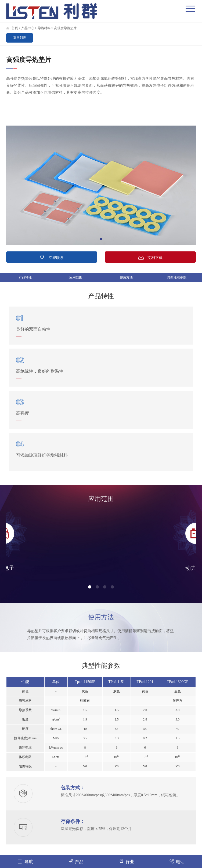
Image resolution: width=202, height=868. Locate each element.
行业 (126, 861)
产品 (76, 861)
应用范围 (76, 277)
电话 (177, 861)
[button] (101, 239)
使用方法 (126, 277)
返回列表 (20, 38)
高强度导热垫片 (65, 28)
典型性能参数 (177, 277)
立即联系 (52, 257)
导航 (25, 861)
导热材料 (44, 28)
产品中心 (28, 28)
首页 (15, 28)
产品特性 (25, 277)
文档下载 (150, 257)
